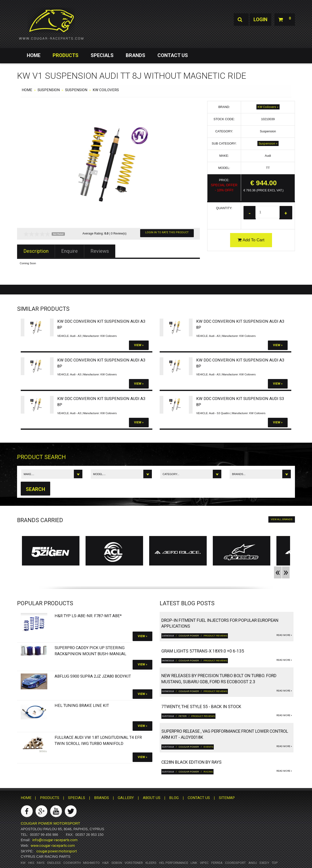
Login (260, 20)
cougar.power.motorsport (57, 851)
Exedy (264, 863)
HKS (31, 863)
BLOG (174, 798)
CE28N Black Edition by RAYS (191, 762)
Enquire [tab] (69, 251)
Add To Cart (251, 240)
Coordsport (235, 863)
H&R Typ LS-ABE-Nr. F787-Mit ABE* (88, 616)
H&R (106, 863)
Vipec (204, 863)
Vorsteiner (134, 863)
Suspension (49, 90)
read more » (284, 635)
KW (23, 863)
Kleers (151, 863)
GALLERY (126, 798)
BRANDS (136, 55)
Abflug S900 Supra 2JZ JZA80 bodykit (93, 676)
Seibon (117, 863)
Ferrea (217, 863)
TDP (275, 863)
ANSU (253, 863)
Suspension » (268, 143)
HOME (34, 55)
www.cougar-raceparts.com (53, 846)
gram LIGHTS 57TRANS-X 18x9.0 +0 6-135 (203, 651)
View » (139, 345)
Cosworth (72, 863)
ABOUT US (152, 798)
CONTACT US (173, 55)
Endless (54, 863)
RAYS (41, 863)
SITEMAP (227, 798)
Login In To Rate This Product (167, 232)
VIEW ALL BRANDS (282, 519)
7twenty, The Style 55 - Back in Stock (201, 707)
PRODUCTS (66, 55)
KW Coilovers (106, 90)
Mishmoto (91, 863)
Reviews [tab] (100, 251)
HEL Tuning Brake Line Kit (82, 706)
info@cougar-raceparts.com (55, 840)
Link (194, 863)
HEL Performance (174, 863)
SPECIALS (102, 55)
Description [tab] (36, 251)
